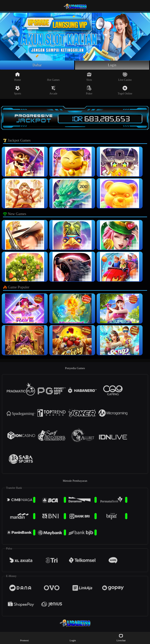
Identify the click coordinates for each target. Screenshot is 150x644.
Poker (89, 90)
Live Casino (125, 77)
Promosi (24, 638)
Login (112, 65)
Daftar (37, 65)
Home (18, 77)
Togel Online (125, 90)
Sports (18, 90)
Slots (89, 77)
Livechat (121, 638)
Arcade (53, 90)
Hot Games (53, 77)
